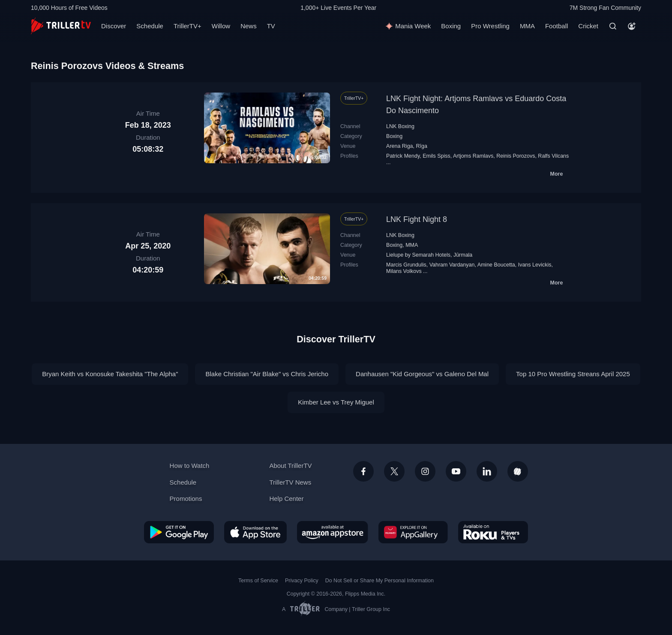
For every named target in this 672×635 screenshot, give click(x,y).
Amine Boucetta (496, 265)
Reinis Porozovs (516, 156)
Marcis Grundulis (406, 265)
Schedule (150, 26)
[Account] (632, 26)
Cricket (588, 26)
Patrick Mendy (403, 156)
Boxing (451, 26)
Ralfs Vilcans (553, 156)
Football (556, 26)
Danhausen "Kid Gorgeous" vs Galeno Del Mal (422, 374)
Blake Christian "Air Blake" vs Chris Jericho (267, 374)
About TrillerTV (290, 466)
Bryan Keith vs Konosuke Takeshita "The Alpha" (110, 374)
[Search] (613, 26)
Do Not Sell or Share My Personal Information (379, 581)
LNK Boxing (400, 126)
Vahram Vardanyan (452, 265)
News (249, 26)
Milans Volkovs (404, 271)
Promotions (186, 499)
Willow (221, 26)
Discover (114, 26)
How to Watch (190, 466)
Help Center (286, 499)
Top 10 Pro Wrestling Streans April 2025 (573, 374)
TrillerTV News (290, 482)
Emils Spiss (436, 156)
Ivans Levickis (535, 265)
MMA (527, 26)
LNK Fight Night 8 (417, 219)
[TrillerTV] (61, 26)
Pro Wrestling (490, 26)
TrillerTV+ (187, 26)
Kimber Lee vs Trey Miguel (336, 402)
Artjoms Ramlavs (473, 156)
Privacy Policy (302, 581)
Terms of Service (258, 581)
